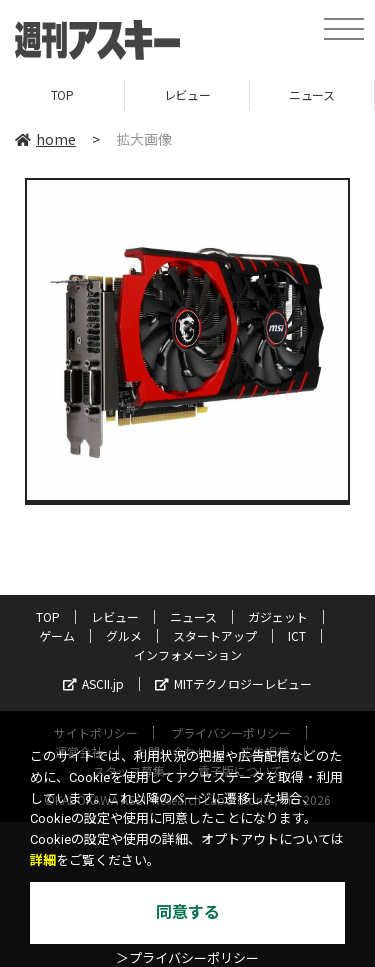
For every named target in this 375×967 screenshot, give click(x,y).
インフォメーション (188, 654)
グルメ (124, 635)
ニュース (311, 94)
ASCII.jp (93, 683)
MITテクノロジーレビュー (233, 683)
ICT (297, 635)
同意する (188, 912)
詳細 (43, 860)
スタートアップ (215, 635)
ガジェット (278, 616)
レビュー (187, 94)
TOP (62, 94)
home (45, 139)
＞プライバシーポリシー (187, 958)
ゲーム (57, 635)
